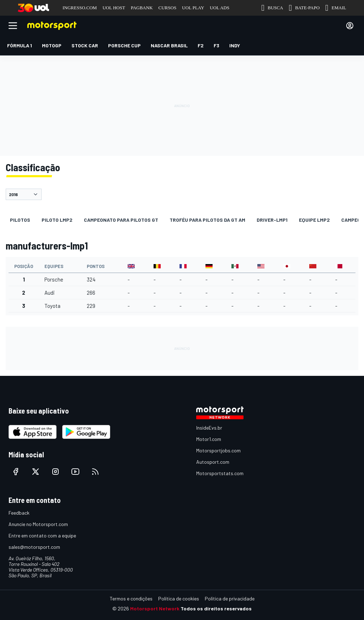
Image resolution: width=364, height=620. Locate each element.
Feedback (19, 513)
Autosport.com (213, 462)
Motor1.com (209, 439)
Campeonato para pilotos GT (121, 220)
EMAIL (336, 8)
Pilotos (20, 220)
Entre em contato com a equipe (42, 535)
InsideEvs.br (209, 428)
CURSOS (168, 8)
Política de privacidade (230, 598)
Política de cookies (179, 598)
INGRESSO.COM (80, 8)
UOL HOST (114, 8)
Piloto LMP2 (57, 220)
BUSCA (272, 8)
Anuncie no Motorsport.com (38, 524)
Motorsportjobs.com (218, 450)
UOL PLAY (193, 8)
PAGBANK (142, 8)
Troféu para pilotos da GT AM (207, 220)
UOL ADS (220, 8)
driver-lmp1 (272, 220)
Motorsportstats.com (220, 473)
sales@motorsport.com (34, 547)
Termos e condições (131, 598)
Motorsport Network (155, 608)
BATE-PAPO (304, 8)
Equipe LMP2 (314, 220)
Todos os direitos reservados (216, 608)
